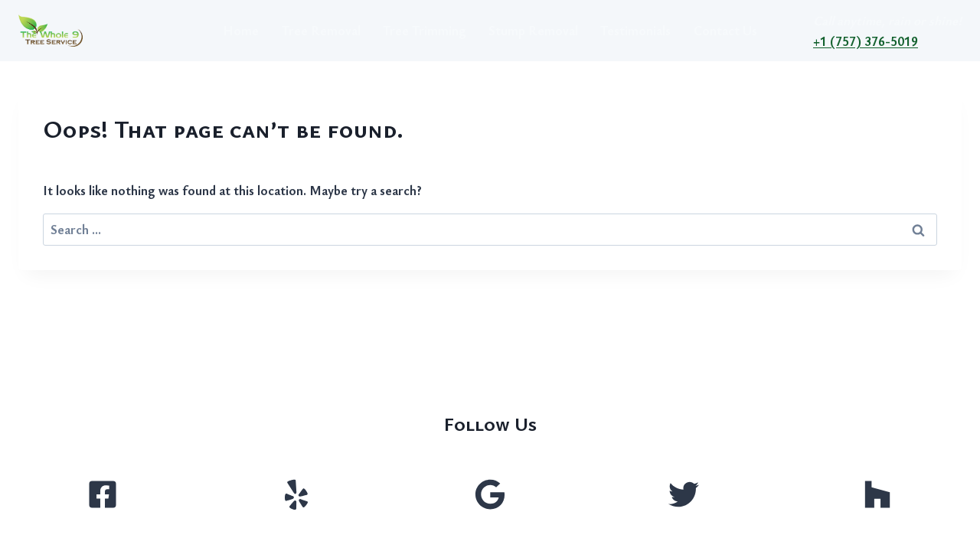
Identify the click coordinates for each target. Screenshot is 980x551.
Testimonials (635, 30)
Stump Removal (533, 30)
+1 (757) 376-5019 (866, 41)
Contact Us (725, 30)
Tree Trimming (425, 30)
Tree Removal (321, 30)
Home (241, 30)
